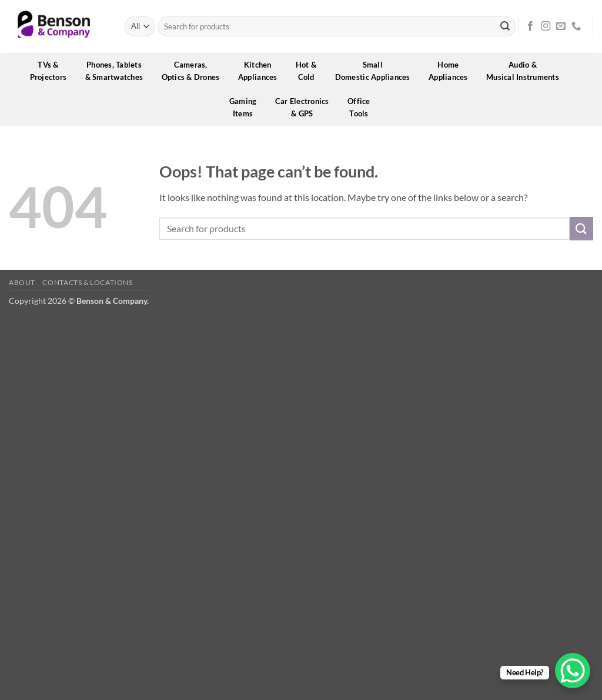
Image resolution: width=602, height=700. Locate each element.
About (22, 282)
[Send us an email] (561, 26)
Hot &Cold (310, 71)
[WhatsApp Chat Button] (573, 671)
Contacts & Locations (87, 282)
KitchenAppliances (262, 71)
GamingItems (247, 107)
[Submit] (505, 26)
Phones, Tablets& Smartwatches (118, 71)
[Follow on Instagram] (546, 26)
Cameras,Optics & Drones (195, 71)
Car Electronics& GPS (306, 107)
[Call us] (576, 26)
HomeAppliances (452, 71)
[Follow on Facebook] (530, 26)
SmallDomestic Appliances (377, 71)
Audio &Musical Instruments (526, 71)
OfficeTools (363, 107)
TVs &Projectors (52, 71)
